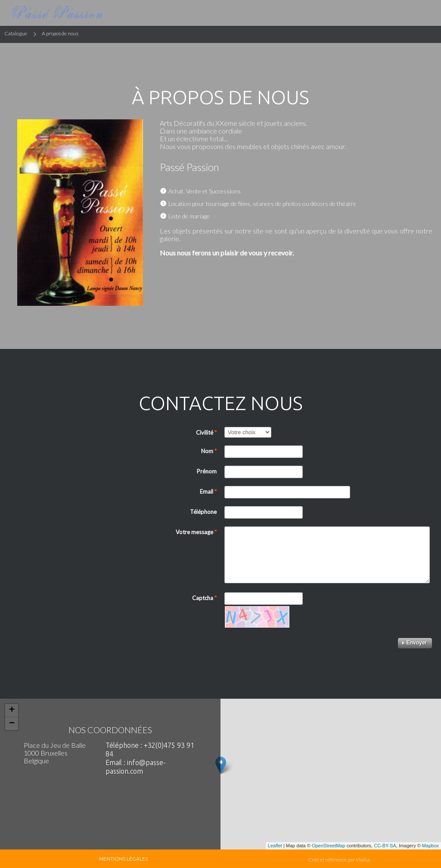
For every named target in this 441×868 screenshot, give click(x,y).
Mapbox (430, 846)
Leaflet (275, 846)
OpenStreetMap (329, 846)
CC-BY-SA (385, 846)
